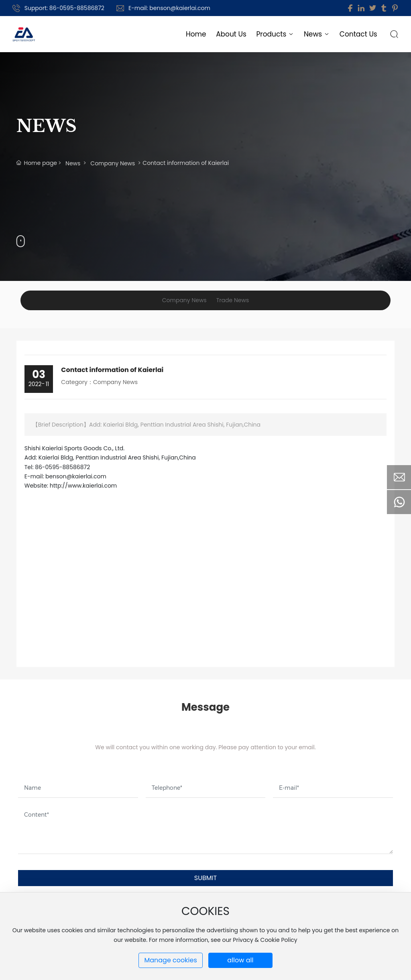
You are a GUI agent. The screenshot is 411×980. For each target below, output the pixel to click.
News (73, 163)
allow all (240, 960)
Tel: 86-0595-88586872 (57, 467)
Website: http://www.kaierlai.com (71, 486)
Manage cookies (170, 960)
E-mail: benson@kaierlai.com (169, 8)
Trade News (233, 300)
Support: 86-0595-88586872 (64, 8)
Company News (113, 163)
